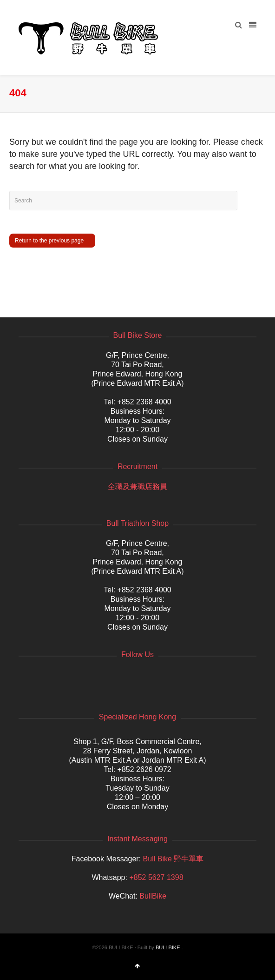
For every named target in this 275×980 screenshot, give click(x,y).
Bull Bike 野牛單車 (174, 859)
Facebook (26, 678)
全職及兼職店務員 (137, 487)
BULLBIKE (168, 947)
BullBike (153, 896)
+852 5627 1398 (156, 877)
